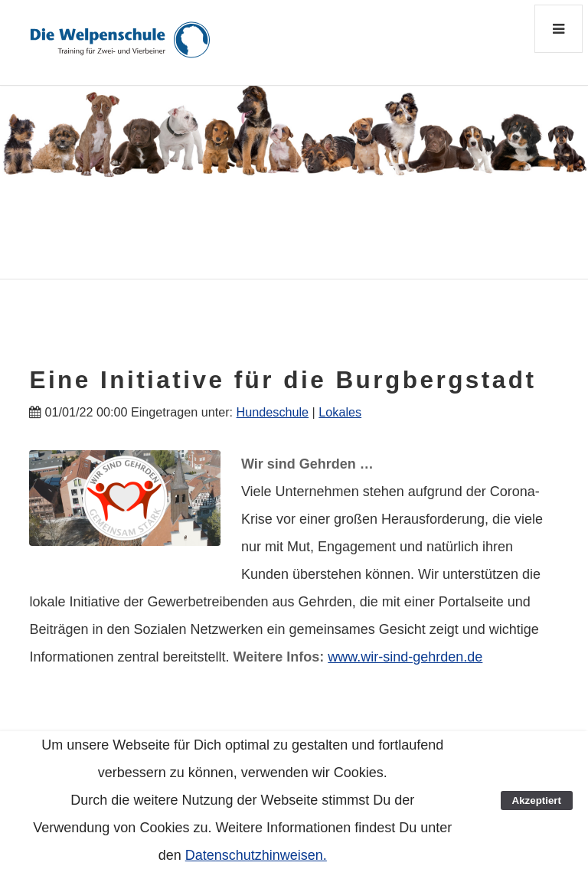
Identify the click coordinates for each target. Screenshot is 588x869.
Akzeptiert (537, 800)
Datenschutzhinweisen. (256, 855)
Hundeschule (273, 412)
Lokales (340, 412)
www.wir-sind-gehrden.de (405, 657)
